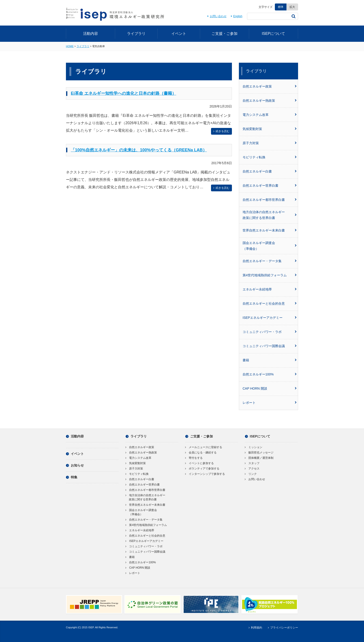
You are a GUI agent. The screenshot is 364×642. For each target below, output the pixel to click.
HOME (70, 46)
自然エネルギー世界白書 (270, 186)
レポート (270, 403)
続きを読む (221, 131)
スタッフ (252, 463)
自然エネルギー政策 (270, 86)
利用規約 (255, 628)
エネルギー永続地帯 (270, 289)
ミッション (254, 447)
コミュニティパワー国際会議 (270, 346)
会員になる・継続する (201, 453)
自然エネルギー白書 (270, 171)
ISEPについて (273, 34)
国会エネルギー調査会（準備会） (270, 246)
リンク (251, 474)
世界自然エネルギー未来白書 (270, 230)
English (236, 16)
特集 (72, 477)
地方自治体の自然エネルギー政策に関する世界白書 (270, 215)
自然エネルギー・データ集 (270, 261)
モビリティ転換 (270, 157)
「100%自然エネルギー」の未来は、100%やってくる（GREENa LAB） (139, 150)
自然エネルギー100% (270, 374)
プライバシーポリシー (282, 628)
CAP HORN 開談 (270, 388)
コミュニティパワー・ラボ (270, 332)
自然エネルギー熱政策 (270, 101)
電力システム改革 (270, 115)
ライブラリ (136, 34)
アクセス (252, 469)
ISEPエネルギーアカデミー (270, 318)
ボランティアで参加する (202, 469)
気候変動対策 (270, 129)
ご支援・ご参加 (224, 34)
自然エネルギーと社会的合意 (270, 303)
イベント (179, 34)
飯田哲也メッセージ (259, 453)
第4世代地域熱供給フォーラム (270, 275)
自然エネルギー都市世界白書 (270, 200)
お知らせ (75, 465)
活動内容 (91, 34)
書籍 (270, 360)
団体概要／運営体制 (259, 458)
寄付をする (194, 458)
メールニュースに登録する (204, 447)
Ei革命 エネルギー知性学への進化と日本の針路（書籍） (123, 93)
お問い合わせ (216, 16)
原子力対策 (270, 143)
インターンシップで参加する (205, 474)
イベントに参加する (200, 463)
